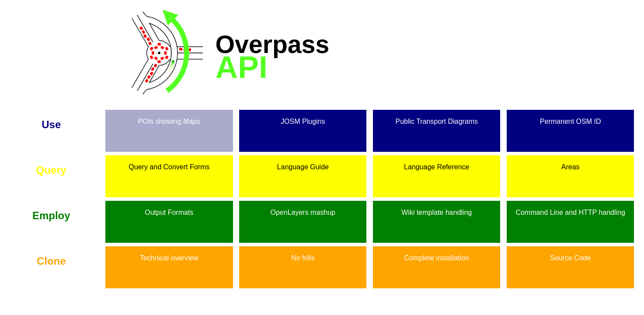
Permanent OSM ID (571, 117)
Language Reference (437, 163)
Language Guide (303, 163)
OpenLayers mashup (303, 208)
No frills (303, 254)
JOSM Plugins (303, 117)
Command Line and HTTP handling (570, 208)
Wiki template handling (437, 208)
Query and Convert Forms (169, 163)
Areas (571, 163)
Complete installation (437, 254)
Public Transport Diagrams (437, 117)
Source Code (570, 254)
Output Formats (169, 208)
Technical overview (169, 254)
